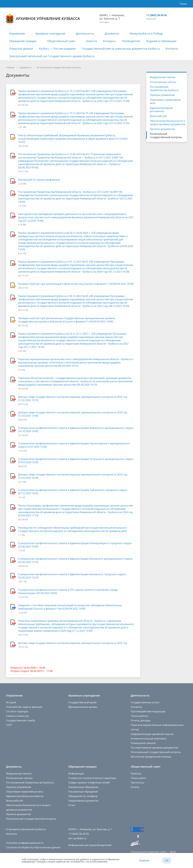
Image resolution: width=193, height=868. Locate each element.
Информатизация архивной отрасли (152, 734)
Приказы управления (162, 95)
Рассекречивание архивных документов (154, 748)
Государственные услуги (145, 702)
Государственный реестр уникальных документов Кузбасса (121, 49)
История (11, 702)
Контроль (136, 707)
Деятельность (85, 33)
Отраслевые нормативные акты (165, 101)
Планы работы (139, 716)
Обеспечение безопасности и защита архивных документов (167, 123)
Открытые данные (21, 49)
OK (167, 860)
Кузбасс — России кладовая (57, 49)
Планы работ (138, 778)
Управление (17, 33)
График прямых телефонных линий (89, 783)
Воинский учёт (158, 116)
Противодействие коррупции (148, 711)
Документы (112, 33)
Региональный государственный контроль (59, 67)
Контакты (172, 49)
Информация (76, 773)
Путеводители (131, 41)
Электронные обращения (83, 787)
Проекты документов (162, 129)
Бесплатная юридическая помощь (151, 757)
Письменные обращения (83, 792)
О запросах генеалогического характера (92, 778)
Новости (91, 41)
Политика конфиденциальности (25, 843)
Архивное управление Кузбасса (43, 18)
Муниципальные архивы (83, 707)
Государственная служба (21, 720)
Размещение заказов (143, 743)
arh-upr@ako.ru (77, 838)
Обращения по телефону (83, 796)
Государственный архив (82, 702)
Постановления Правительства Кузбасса (164, 88)
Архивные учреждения (50, 33)
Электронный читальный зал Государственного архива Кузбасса (52, 56)
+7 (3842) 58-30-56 (157, 15)
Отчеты (135, 787)
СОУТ (9, 725)
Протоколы (137, 783)
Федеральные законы (163, 77)
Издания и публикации (161, 41)
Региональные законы (163, 82)
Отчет (72, 805)
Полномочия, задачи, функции (24, 707)
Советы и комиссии (17, 716)
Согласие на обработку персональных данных (33, 847)
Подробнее (144, 860)
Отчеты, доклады (141, 720)
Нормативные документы (83, 801)
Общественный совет (61, 41)
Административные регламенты (161, 110)
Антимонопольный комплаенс (149, 739)
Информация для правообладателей (90, 845)
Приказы (136, 773)
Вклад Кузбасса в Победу (146, 33)
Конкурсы (109, 41)
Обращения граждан (23, 41)
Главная (10, 67)
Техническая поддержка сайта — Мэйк (153, 852)
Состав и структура (17, 711)
